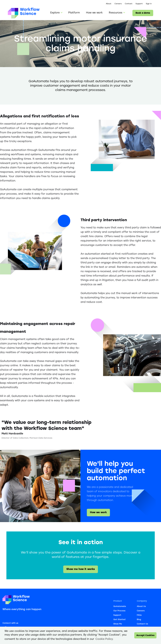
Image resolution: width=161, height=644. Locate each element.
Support (139, 4)
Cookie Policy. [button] (104, 639)
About (109, 4)
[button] (56, 13)
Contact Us (142, 624)
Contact (129, 4)
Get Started (119, 620)
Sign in (149, 4)
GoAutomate (120, 606)
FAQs (139, 615)
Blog (139, 620)
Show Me (118, 624)
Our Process (119, 611)
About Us (141, 606)
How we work (94, 13)
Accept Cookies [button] (145, 635)
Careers (118, 4)
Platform (74, 13)
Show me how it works (81, 569)
